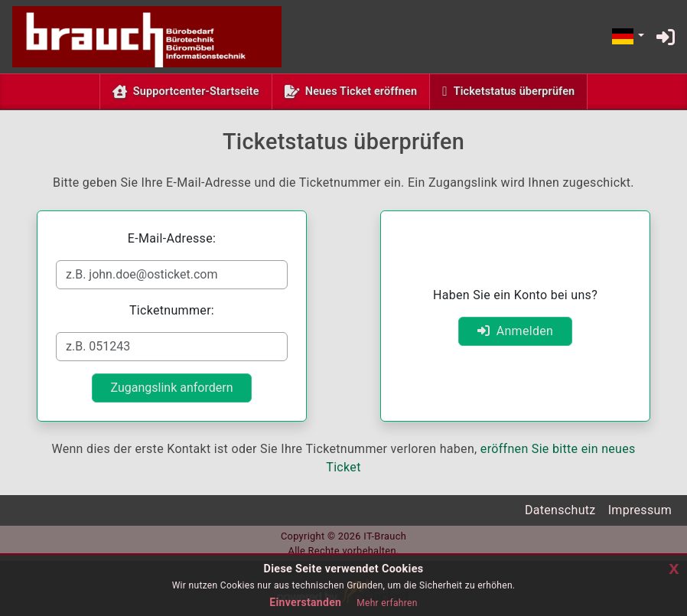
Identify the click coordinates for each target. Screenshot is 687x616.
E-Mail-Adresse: (172, 238)
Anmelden (516, 331)
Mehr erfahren (387, 603)
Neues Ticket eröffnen (361, 91)
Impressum (640, 510)
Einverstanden (305, 602)
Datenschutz (560, 510)
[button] (627, 37)
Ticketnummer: (172, 310)
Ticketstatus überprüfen (518, 90)
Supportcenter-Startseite (196, 91)
